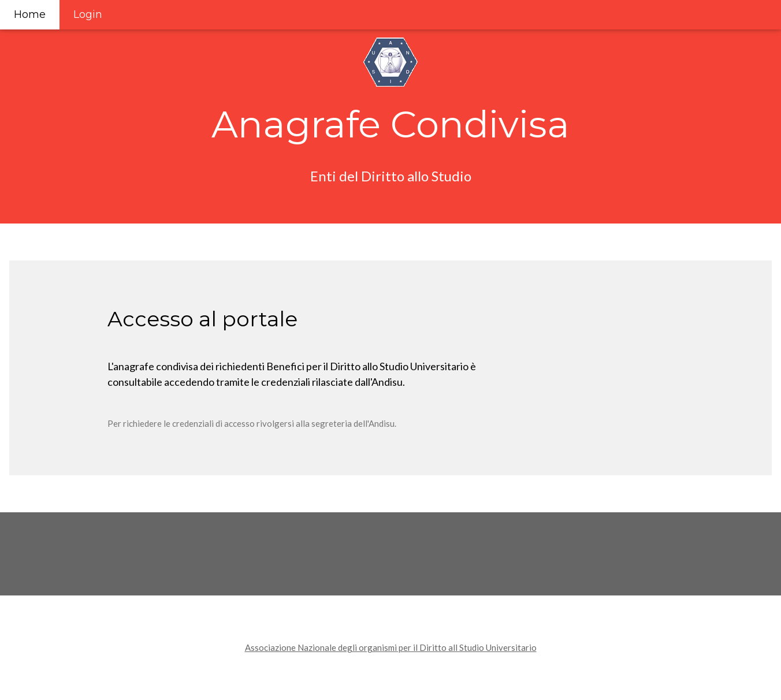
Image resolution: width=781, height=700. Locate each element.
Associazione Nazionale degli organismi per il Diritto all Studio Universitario (391, 647)
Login (88, 14)
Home (30, 14)
